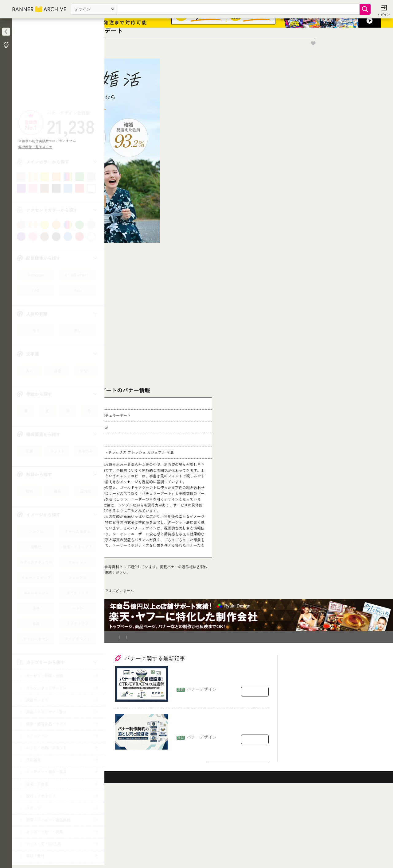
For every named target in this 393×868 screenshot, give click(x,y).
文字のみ (85, 451)
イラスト (57, 451)
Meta (77, 290)
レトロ (77, 608)
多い (29, 370)
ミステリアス (77, 623)
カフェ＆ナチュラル (36, 562)
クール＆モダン (77, 531)
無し (77, 330)
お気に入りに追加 (372, 69)
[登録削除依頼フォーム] (217, 599)
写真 (29, 451)
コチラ (155, 626)
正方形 (85, 491)
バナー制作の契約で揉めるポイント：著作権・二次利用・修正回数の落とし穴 (221, 798)
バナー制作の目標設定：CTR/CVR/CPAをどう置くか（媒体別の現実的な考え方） (220, 750)
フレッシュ (77, 562)
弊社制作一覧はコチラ (37, 147)
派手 (36, 608)
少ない (85, 370)
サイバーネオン (36, 639)
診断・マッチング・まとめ (152, 666)
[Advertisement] (58, 66)
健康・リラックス (77, 547)
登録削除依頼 (175, 709)
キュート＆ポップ (36, 577)
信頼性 (36, 547)
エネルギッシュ (36, 593)
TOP (120, 666)
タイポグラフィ (77, 639)
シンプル (36, 531)
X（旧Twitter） (78, 275)
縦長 (29, 491)
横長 (57, 491)
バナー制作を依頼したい (137, 709)
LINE (36, 290)
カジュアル (77, 577)
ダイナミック (77, 593)
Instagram (36, 275)
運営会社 (200, 709)
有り (36, 330)
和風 (36, 623)
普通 (57, 370)
